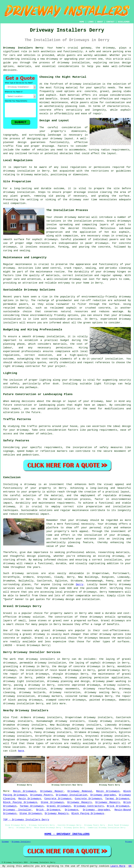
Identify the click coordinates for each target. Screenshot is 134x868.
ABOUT (100, 22)
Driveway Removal (80, 791)
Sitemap (5, 842)
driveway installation (85, 84)
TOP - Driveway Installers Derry (26, 820)
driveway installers (40, 659)
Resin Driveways (25, 791)
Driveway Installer (17, 810)
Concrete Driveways (58, 799)
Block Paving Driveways (20, 802)
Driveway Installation (71, 795)
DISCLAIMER (124, 22)
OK (130, 866)
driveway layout (62, 139)
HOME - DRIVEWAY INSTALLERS (67, 834)
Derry (80, 584)
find (14, 717)
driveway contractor (26, 366)
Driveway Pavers (41, 795)
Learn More (118, 866)
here (21, 751)
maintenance (24, 264)
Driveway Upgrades (103, 795)
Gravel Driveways (59, 806)
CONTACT (110, 22)
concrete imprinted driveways (79, 685)
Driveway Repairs (80, 802)
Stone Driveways (52, 802)
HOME (82, 22)
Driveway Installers (21, 842)
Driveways (72, 810)
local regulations (74, 167)
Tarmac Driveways (117, 799)
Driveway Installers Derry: (24, 48)
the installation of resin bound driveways (50, 670)
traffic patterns (39, 426)
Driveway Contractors (89, 806)
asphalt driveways (45, 239)
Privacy (129, 842)
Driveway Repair (52, 791)
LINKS (91, 22)
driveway (109, 48)
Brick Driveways (118, 806)
